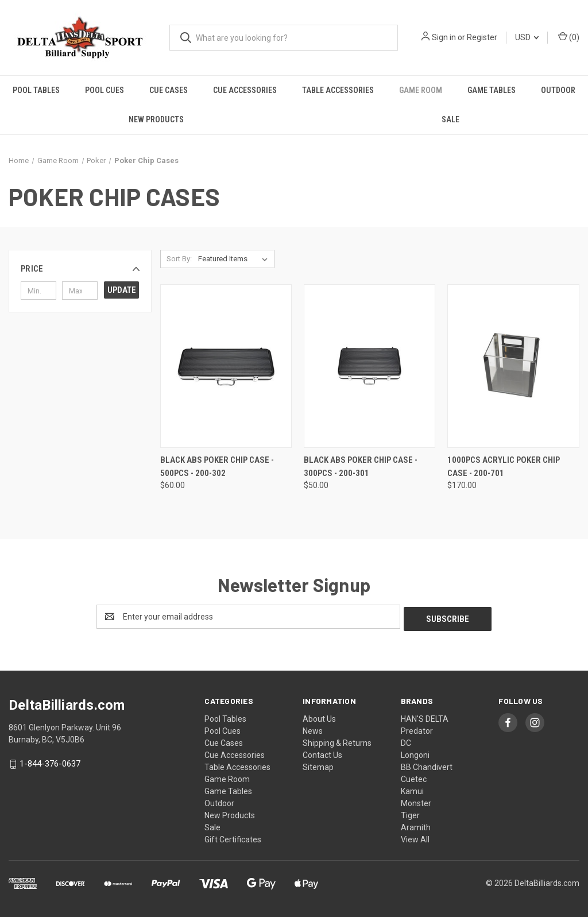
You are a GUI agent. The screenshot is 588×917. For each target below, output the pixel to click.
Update (122, 290)
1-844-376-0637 (50, 762)
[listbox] (235, 259)
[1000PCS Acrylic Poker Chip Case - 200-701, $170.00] (513, 366)
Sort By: (179, 259)
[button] (80, 269)
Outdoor (558, 90)
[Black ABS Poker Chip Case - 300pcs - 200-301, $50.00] (370, 366)
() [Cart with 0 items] (569, 37)
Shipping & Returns (337, 741)
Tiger (410, 813)
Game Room (421, 90)
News (313, 729)
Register (482, 37)
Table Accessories (338, 90)
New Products (156, 119)
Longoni (415, 753)
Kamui (412, 789)
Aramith (416, 825)
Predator (417, 729)
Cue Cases (169, 90)
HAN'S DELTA (425, 717)
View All (415, 837)
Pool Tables (36, 90)
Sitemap (318, 765)
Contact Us (322, 753)
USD (527, 37)
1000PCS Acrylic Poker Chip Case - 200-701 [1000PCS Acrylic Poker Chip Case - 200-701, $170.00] (504, 467)
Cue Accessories (245, 90)
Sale (450, 119)
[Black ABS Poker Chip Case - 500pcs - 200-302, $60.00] (226, 366)
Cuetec (414, 777)
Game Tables (492, 90)
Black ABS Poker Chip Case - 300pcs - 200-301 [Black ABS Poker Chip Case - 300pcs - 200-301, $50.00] (361, 467)
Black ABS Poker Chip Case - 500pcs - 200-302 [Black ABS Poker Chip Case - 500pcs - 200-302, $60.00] (217, 467)
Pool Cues (105, 90)
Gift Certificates (233, 837)
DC (406, 741)
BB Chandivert (427, 765)
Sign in (444, 37)
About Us (319, 717)
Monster (416, 801)
